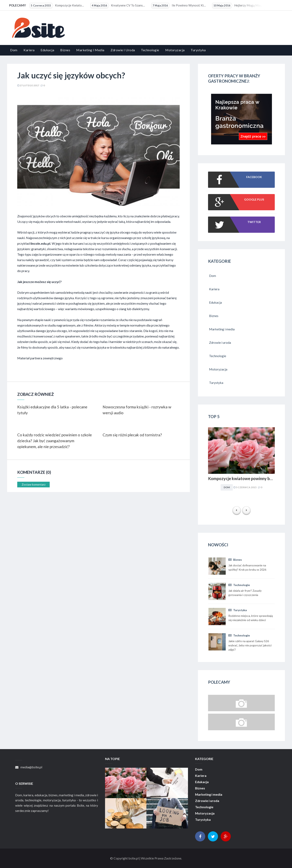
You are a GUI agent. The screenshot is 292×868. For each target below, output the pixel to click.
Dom (14, 50)
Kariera (29, 50)
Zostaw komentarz (34, 484)
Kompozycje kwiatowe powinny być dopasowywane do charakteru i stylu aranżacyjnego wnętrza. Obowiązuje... (58, 5)
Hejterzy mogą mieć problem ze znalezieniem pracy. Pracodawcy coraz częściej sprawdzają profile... (240, 5)
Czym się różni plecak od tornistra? (132, 435)
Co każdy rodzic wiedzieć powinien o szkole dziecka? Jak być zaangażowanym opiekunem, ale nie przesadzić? (55, 441)
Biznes (65, 50)
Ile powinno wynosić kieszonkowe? (179, 5)
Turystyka (198, 50)
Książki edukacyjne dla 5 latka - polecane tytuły (52, 410)
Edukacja (47, 50)
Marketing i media (90, 50)
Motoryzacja (175, 50)
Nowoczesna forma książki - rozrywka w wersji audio (137, 410)
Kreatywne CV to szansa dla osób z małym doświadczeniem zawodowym (118, 5)
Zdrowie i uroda (123, 50)
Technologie (150, 50)
